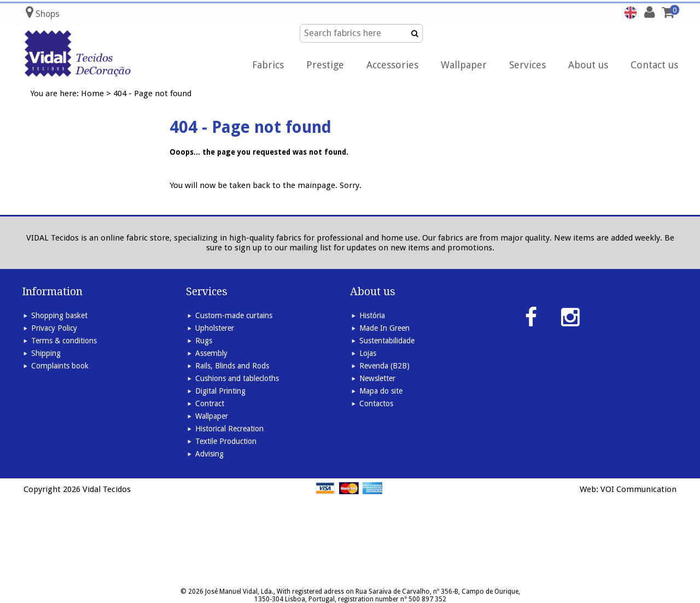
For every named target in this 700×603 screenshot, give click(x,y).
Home (92, 93)
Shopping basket (59, 315)
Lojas (368, 353)
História (372, 315)
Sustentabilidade (387, 341)
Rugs (204, 341)
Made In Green (384, 328)
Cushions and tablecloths (237, 378)
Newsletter (377, 378)
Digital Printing (220, 391)
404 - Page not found (152, 93)
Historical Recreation (229, 429)
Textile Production (226, 441)
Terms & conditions (64, 341)
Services (527, 65)
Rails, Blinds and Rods (232, 366)
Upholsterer (215, 328)
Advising (209, 454)
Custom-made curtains (234, 315)
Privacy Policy (54, 328)
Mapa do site (381, 391)
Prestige (325, 65)
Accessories (392, 65)
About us (588, 65)
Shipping (46, 353)
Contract (210, 403)
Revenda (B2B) (384, 366)
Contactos (376, 403)
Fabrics (268, 65)
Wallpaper (464, 65)
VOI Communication (638, 489)
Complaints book (60, 366)
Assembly (211, 353)
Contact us (654, 65)
